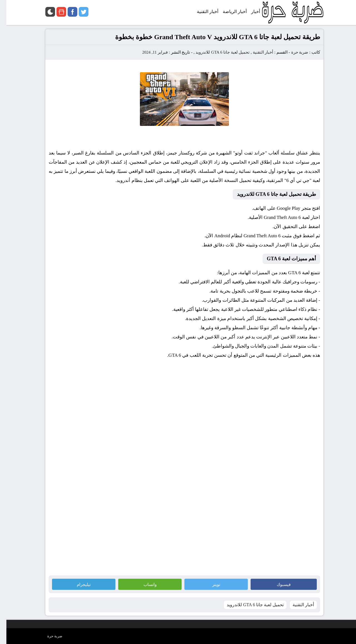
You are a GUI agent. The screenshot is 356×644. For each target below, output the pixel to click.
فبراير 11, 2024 (149, 52)
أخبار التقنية (257, 52)
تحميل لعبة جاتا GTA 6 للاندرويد (216, 52)
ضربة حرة (293, 52)
